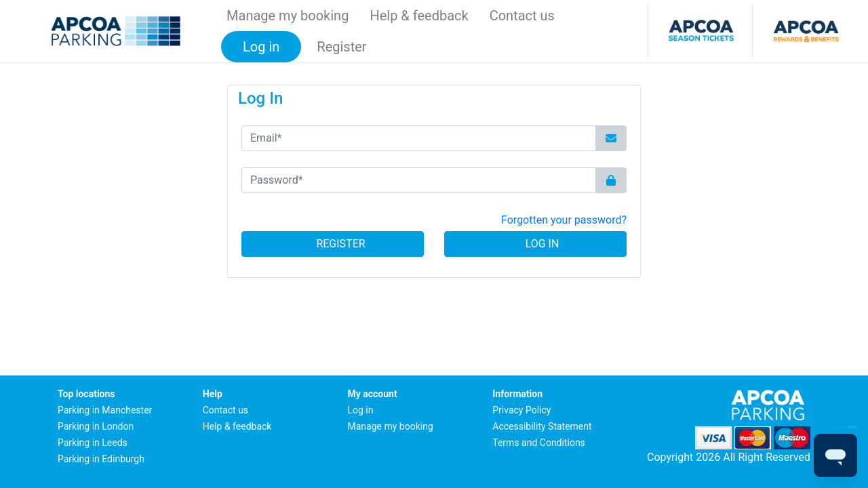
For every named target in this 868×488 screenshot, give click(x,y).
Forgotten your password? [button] (564, 220)
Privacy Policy (521, 410)
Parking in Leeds (93, 443)
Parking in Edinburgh (101, 459)
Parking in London (96, 426)
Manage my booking (288, 16)
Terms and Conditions (539, 443)
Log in (361, 410)
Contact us (522, 16)
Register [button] (341, 47)
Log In (536, 244)
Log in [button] (261, 47)
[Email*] (419, 138)
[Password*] (419, 180)
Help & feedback (419, 16)
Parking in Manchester (105, 410)
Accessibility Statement (542, 426)
